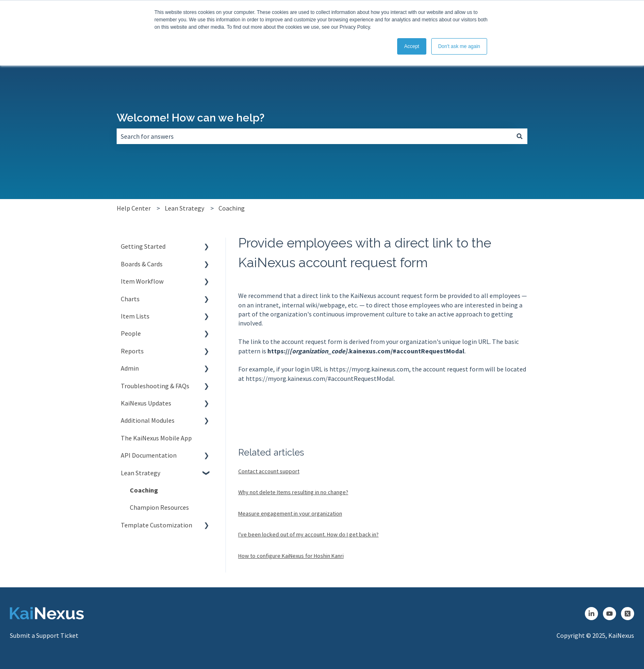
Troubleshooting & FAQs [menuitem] (155, 386)
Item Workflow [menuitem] (142, 281)
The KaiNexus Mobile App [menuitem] (156, 438)
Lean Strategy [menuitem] (140, 473)
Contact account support (269, 471)
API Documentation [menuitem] (149, 455)
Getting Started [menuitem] (143, 246)
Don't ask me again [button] (459, 46)
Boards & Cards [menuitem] (142, 264)
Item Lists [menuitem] (135, 316)
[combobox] (314, 136)
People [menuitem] (131, 333)
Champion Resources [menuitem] (159, 507)
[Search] (520, 136)
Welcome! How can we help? (191, 118)
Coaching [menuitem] (144, 490)
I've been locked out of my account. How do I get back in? (308, 534)
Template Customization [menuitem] (156, 525)
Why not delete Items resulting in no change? (293, 492)
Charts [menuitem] (130, 299)
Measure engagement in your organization (290, 513)
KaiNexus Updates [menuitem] (146, 403)
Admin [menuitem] (130, 368)
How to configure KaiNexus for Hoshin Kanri (291, 556)
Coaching (232, 208)
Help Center (134, 208)
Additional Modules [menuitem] (148, 420)
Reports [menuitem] (132, 351)
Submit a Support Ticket (44, 635)
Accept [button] (412, 46)
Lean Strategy (184, 208)
